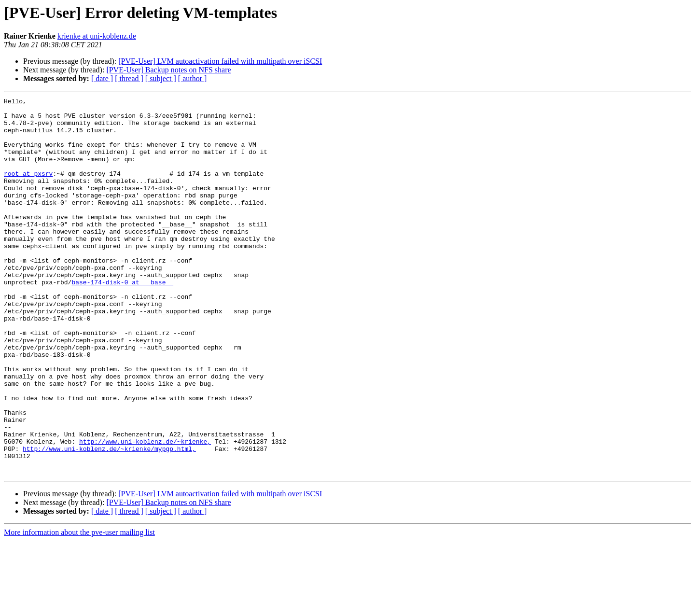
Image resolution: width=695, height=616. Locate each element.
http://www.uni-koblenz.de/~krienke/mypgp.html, (109, 519)
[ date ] (102, 78)
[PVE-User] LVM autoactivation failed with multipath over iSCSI (220, 61)
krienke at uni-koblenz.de (97, 36)
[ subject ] (161, 78)
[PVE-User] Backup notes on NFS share (168, 70)
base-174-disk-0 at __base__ (122, 320)
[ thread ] (129, 78)
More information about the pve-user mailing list (79, 608)
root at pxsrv (28, 189)
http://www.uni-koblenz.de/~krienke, (145, 511)
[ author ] (193, 78)
